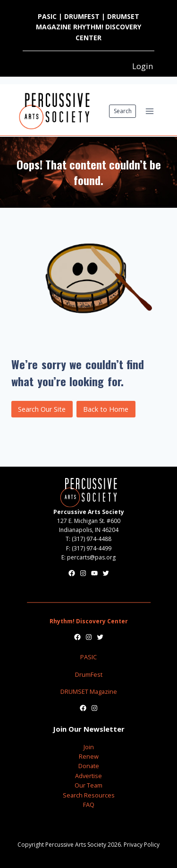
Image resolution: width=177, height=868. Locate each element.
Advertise (88, 776)
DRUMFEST (82, 16)
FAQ (89, 805)
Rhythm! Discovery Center (89, 621)
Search (123, 111)
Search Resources (89, 795)
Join (89, 747)
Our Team (88, 785)
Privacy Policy (142, 845)
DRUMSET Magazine (89, 691)
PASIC (47, 16)
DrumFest (89, 674)
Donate (89, 766)
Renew (89, 756)
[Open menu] (149, 111)
